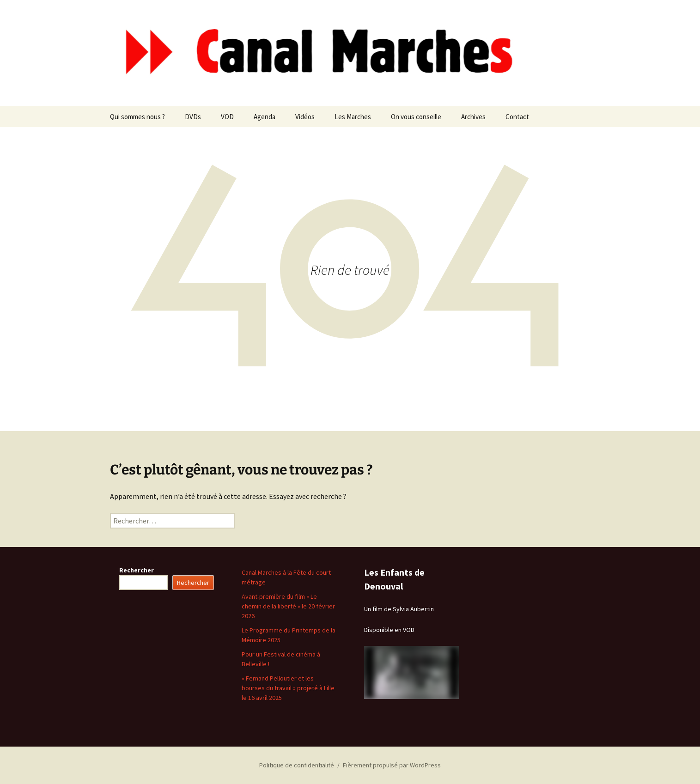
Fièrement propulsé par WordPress (392, 765)
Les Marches (353, 117)
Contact (517, 117)
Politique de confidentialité (297, 765)
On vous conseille (416, 117)
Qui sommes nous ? (137, 117)
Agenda (265, 117)
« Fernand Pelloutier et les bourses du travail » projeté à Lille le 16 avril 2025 (288, 688)
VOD (227, 117)
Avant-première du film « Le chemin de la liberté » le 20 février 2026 (288, 606)
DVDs (193, 117)
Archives (473, 117)
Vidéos (305, 117)
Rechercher (137, 570)
